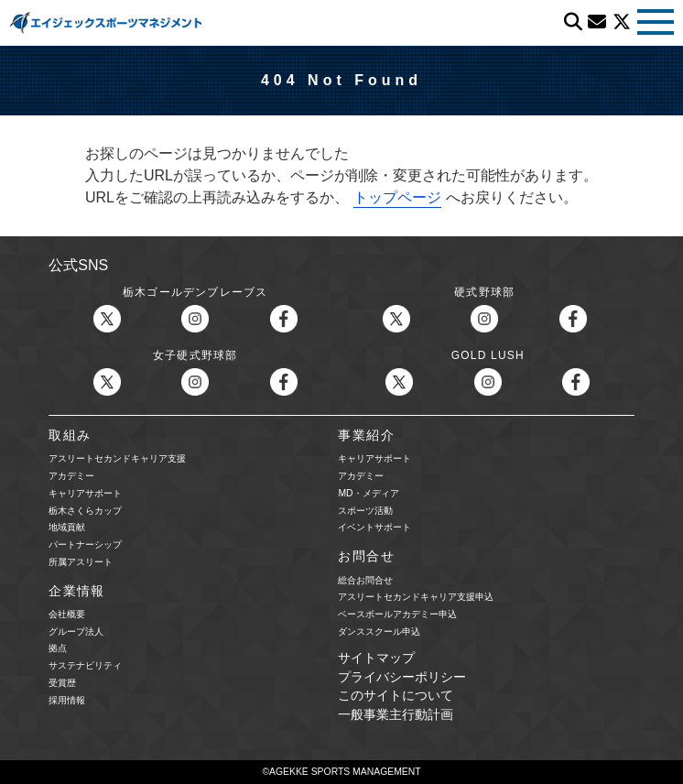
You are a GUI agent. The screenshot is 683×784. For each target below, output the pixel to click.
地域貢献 (67, 527)
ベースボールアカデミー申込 (397, 614)
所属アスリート (81, 562)
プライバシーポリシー (402, 677)
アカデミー (71, 476)
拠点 (58, 648)
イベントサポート (374, 527)
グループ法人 (76, 632)
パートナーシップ (85, 544)
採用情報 (67, 700)
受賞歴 (62, 683)
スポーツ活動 (365, 511)
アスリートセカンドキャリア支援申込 (416, 597)
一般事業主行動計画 (396, 715)
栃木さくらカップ (85, 511)
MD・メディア (368, 493)
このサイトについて (396, 696)
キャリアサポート (85, 493)
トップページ (397, 197)
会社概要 (67, 614)
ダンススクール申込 (379, 632)
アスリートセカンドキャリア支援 (117, 458)
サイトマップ (376, 658)
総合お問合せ (365, 580)
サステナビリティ (85, 665)
